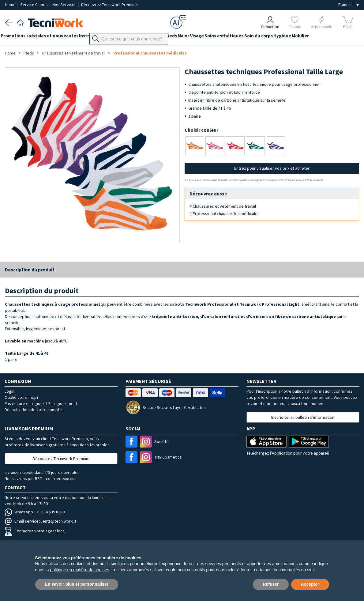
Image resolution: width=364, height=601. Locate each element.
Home (11, 5)
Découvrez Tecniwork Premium (109, 5)
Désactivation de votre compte (33, 410)
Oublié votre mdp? (22, 397)
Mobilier (343, 37)
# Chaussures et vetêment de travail (223, 206)
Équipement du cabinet (153, 37)
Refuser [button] (271, 584)
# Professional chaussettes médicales (225, 214)
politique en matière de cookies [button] (80, 570)
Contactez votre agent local (35, 531)
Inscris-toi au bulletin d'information (303, 417)
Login (9, 391)
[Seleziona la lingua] (349, 5)
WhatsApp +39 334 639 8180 (35, 512)
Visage (223, 37)
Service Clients (34, 5)
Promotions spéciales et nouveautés (44, 37)
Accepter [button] (310, 584)
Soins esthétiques (254, 37)
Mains (205, 37)
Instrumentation (105, 37)
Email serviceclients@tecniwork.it (40, 521)
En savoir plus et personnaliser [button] (77, 584)
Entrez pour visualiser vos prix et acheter (272, 168)
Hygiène (321, 37)
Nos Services (65, 5)
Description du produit (30, 270)
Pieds (188, 37)
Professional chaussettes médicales (150, 53)
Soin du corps (293, 37)
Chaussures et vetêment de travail (74, 53)
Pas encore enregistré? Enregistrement (41, 403)
